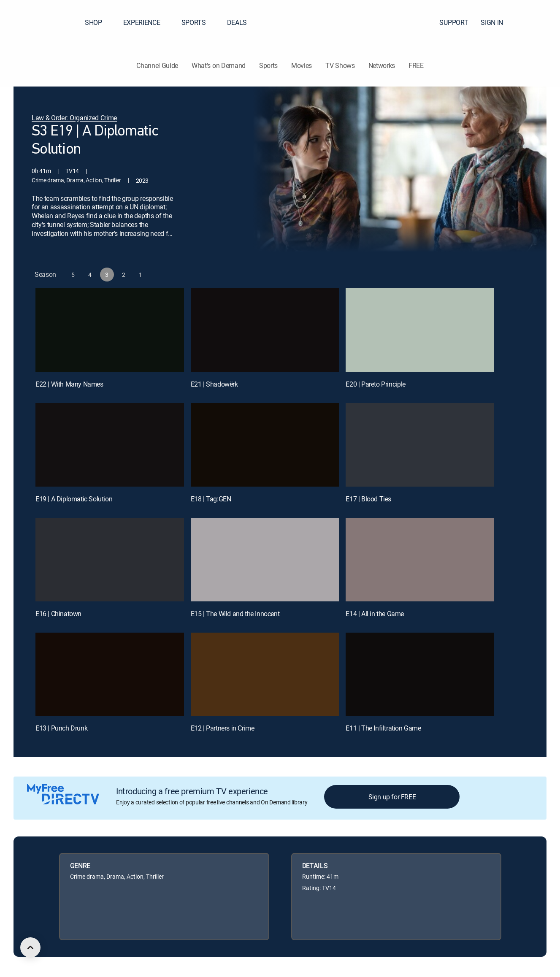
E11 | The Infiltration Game (383, 729)
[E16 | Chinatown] (110, 560)
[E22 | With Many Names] (110, 331)
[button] (538, 22)
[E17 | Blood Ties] (420, 446)
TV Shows (340, 65)
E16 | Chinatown (58, 614)
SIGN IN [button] (497, 22)
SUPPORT (454, 22)
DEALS (237, 22)
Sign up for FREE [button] (392, 798)
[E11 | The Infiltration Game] (420, 675)
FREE (416, 65)
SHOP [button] (99, 22)
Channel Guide (157, 65)
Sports (268, 65)
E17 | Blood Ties (368, 500)
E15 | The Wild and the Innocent (235, 614)
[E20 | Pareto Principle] (420, 331)
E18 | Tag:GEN (211, 500)
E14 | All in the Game (375, 614)
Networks (382, 65)
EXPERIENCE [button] (147, 22)
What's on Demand (219, 65)
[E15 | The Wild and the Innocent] (265, 560)
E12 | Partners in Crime (223, 729)
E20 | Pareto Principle (375, 385)
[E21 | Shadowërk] (265, 331)
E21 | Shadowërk (214, 385)
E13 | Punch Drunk (61, 729)
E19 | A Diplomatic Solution (74, 500)
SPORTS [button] (199, 22)
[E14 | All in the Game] (420, 560)
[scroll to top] (30, 947)
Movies (302, 65)
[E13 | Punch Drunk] (110, 675)
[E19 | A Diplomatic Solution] (110, 446)
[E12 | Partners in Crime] (265, 675)
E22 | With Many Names (69, 385)
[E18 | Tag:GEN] (265, 446)
